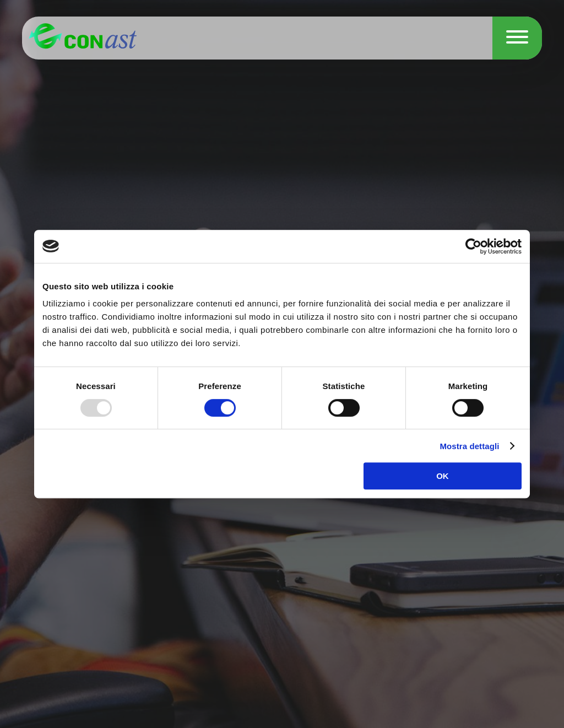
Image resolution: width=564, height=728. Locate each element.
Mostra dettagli (469, 446)
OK (443, 476)
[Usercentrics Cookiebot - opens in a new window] (473, 246)
